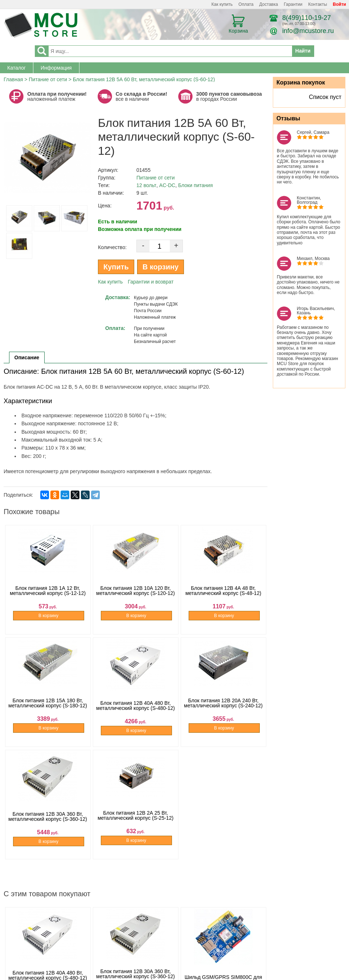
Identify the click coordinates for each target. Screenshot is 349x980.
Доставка (269, 4)
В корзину (161, 267)
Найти (303, 51)
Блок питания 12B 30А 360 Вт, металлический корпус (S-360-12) (48, 824)
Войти (339, 4)
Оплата (246, 4)
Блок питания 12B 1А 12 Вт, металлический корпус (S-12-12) (48, 600)
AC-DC (167, 185)
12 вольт (146, 185)
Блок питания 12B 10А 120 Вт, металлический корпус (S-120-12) (136, 600)
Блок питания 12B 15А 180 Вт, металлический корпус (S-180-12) (48, 712)
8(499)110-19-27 (307, 18)
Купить (116, 267)
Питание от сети (48, 79)
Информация (56, 68)
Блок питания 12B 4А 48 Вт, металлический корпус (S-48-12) (223, 600)
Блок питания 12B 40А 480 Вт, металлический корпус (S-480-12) (136, 712)
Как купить (222, 4)
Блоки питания (196, 185)
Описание (27, 357)
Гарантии (293, 4)
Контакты (318, 4)
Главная (13, 79)
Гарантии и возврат (151, 282)
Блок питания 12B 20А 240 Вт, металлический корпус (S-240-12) (223, 712)
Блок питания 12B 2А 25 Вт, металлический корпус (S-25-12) (136, 824)
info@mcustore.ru (308, 31)
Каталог (17, 68)
